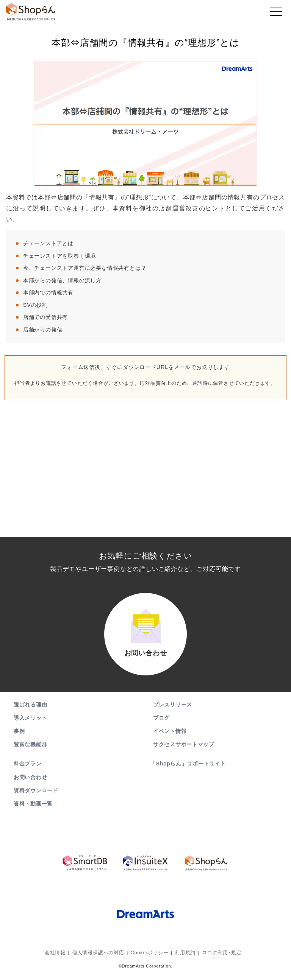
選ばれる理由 (30, 711)
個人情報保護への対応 (101, 955)
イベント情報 (170, 737)
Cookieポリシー (149, 955)
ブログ (161, 724)
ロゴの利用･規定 (217, 955)
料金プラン (28, 770)
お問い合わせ (30, 783)
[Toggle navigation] (276, 14)
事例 (19, 737)
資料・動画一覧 (33, 810)
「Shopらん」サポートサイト (189, 770)
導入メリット (30, 724)
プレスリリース (173, 711)
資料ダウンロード (36, 796)
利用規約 (183, 955)
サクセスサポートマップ (184, 750)
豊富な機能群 (30, 750)
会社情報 (60, 955)
